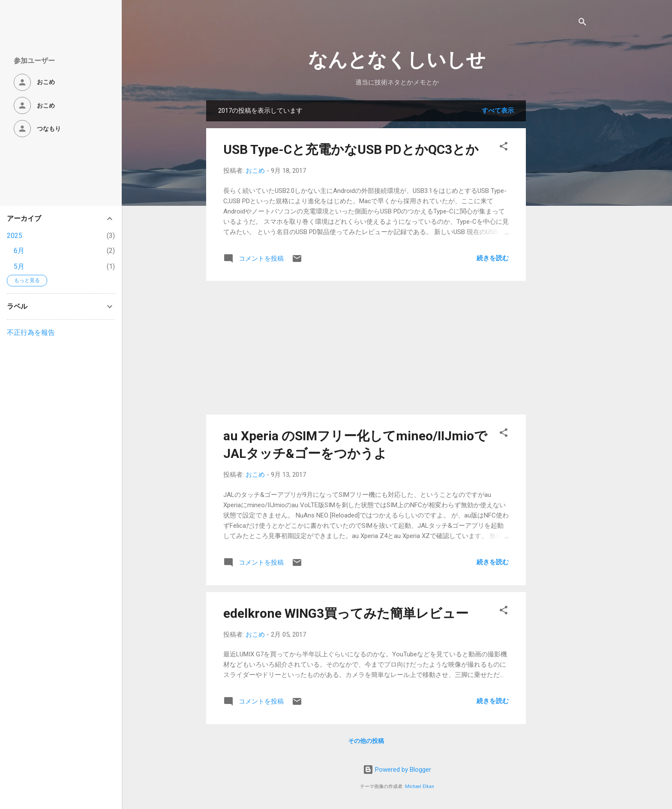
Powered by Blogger (397, 770)
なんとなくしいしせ (397, 60)
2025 (15, 236)
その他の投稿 (366, 741)
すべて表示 (498, 111)
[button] (504, 148)
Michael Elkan (420, 786)
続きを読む (493, 258)
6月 (19, 251)
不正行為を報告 (31, 332)
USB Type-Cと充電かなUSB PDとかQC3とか (351, 149)
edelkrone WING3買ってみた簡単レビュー (346, 613)
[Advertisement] (560, 229)
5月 (19, 266)
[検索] (582, 23)
